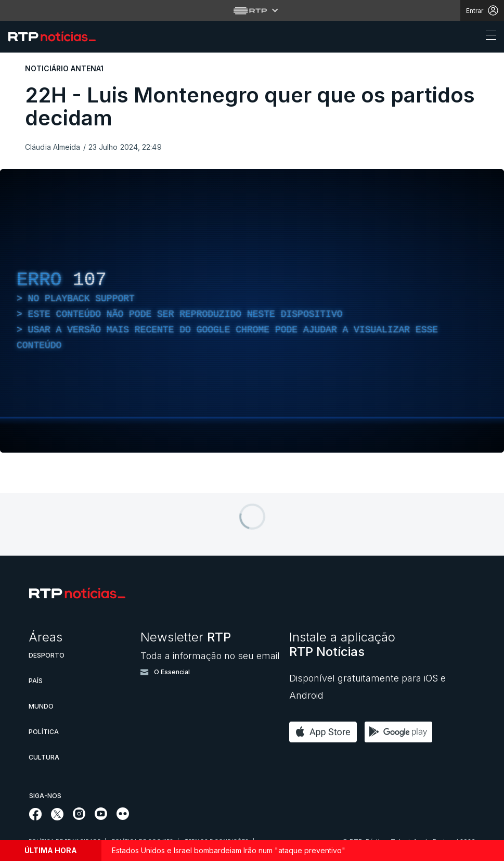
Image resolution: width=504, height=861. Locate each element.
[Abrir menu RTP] (252, 10)
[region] (252, 311)
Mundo (41, 706)
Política (44, 732)
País (36, 681)
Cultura (44, 757)
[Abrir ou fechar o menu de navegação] (488, 37)
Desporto (47, 655)
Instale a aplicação (342, 644)
